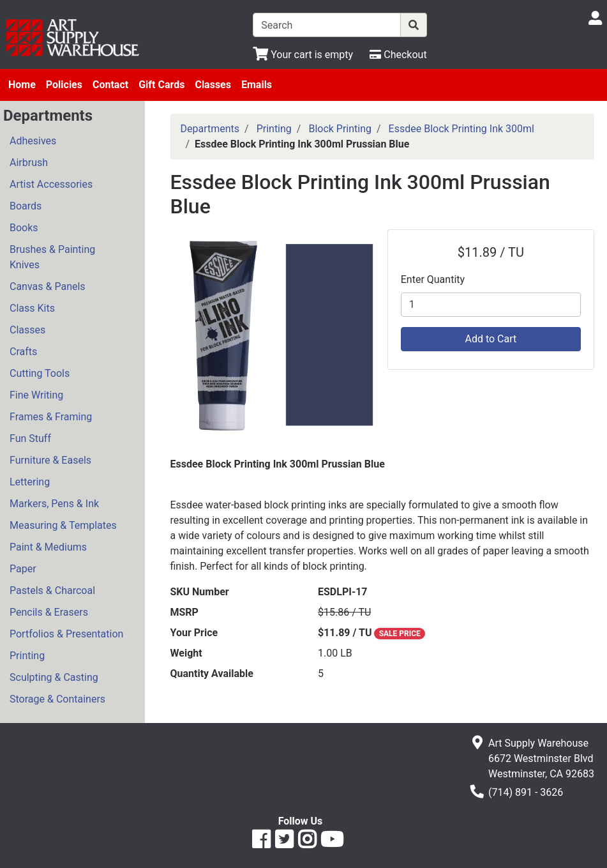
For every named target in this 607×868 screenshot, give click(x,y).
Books (24, 228)
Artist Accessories (51, 184)
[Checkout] (398, 55)
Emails (257, 85)
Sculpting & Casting (54, 677)
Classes (213, 85)
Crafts (23, 352)
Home (22, 85)
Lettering (30, 482)
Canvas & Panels (48, 286)
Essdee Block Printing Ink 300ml (461, 129)
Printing (27, 656)
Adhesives (33, 141)
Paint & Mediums (48, 547)
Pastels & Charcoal (52, 590)
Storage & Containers (57, 699)
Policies (64, 85)
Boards (26, 206)
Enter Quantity (433, 279)
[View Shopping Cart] (303, 55)
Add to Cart (491, 339)
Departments (210, 129)
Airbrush (29, 163)
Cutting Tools (40, 373)
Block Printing (340, 129)
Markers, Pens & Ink (54, 504)
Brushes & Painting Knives (52, 257)
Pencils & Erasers (49, 612)
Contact (110, 85)
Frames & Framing (51, 417)
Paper (23, 569)
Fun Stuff (30, 438)
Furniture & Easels (50, 460)
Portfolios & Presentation (66, 634)
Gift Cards (161, 85)
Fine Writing (36, 395)
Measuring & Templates (63, 525)
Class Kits (32, 308)
